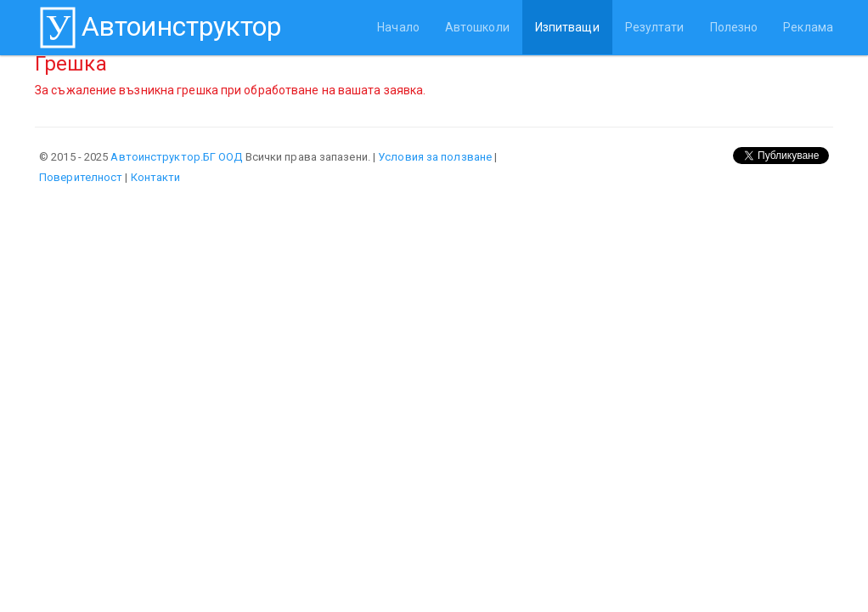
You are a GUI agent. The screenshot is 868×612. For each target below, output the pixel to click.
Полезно (734, 27)
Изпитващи (567, 27)
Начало (398, 27)
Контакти (156, 177)
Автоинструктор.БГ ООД (176, 157)
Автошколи (477, 27)
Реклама (808, 27)
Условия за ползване (435, 157)
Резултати (655, 27)
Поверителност (81, 177)
